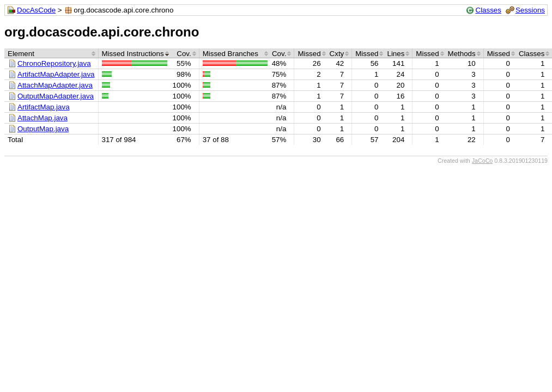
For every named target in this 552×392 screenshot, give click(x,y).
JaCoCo (483, 161)
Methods (462, 54)
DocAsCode (36, 10)
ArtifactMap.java (44, 107)
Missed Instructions (133, 54)
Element (21, 54)
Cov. (184, 54)
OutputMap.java (43, 129)
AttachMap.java (43, 118)
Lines (396, 54)
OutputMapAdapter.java (56, 96)
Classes (489, 10)
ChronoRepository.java (54, 63)
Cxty (337, 54)
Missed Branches (230, 54)
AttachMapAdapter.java (55, 85)
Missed (309, 54)
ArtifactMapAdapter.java (56, 74)
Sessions (530, 10)
